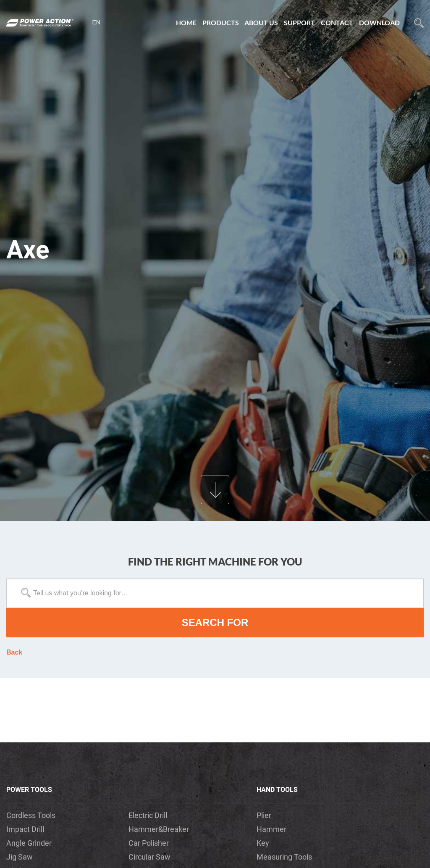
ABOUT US (261, 22)
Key (263, 843)
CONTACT (337, 22)
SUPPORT (299, 22)
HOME (186, 22)
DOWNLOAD (379, 22)
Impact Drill (25, 829)
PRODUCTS (221, 22)
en (96, 22)
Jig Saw (20, 857)
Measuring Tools (284, 857)
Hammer (271, 829)
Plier (264, 815)
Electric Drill (148, 815)
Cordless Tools (31, 815)
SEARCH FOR (215, 622)
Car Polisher (149, 843)
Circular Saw (149, 857)
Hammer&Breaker (159, 829)
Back (14, 652)
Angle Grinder (29, 843)
